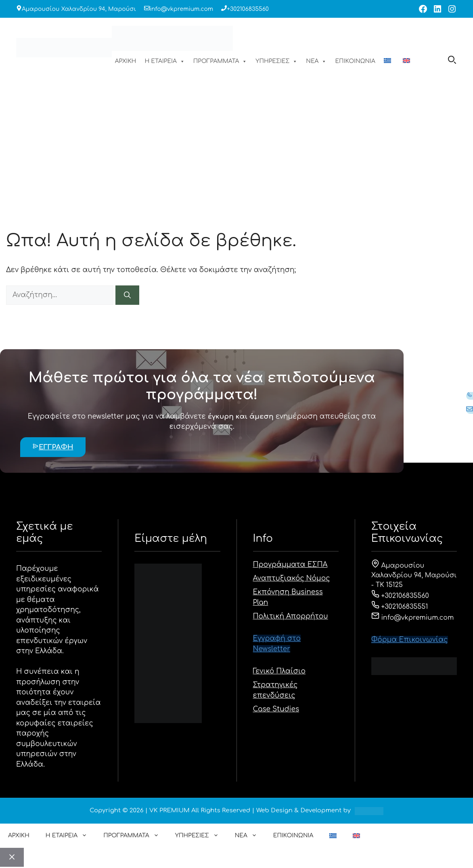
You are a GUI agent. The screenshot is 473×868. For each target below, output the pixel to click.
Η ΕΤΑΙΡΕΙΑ (164, 61)
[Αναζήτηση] (127, 295)
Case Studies (276, 709)
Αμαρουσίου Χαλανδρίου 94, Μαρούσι (79, 9)
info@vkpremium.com (181, 9)
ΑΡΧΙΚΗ (126, 61)
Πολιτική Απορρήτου (291, 616)
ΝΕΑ (316, 61)
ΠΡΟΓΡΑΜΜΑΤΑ (220, 61)
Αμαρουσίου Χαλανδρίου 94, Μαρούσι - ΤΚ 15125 (414, 575)
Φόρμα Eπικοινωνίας (410, 640)
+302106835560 (248, 9)
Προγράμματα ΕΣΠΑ (290, 565)
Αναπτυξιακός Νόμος (292, 578)
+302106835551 (400, 607)
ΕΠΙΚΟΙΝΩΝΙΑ (355, 61)
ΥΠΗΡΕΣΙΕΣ (276, 61)
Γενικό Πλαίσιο (279, 671)
